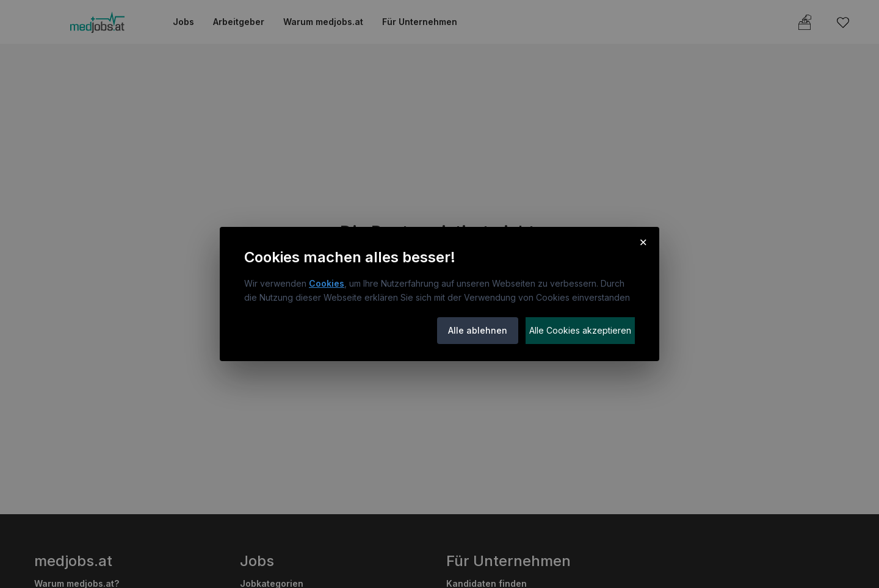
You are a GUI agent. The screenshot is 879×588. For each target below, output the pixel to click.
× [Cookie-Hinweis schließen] (643, 242)
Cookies (327, 283)
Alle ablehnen (478, 330)
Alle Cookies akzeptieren (580, 330)
